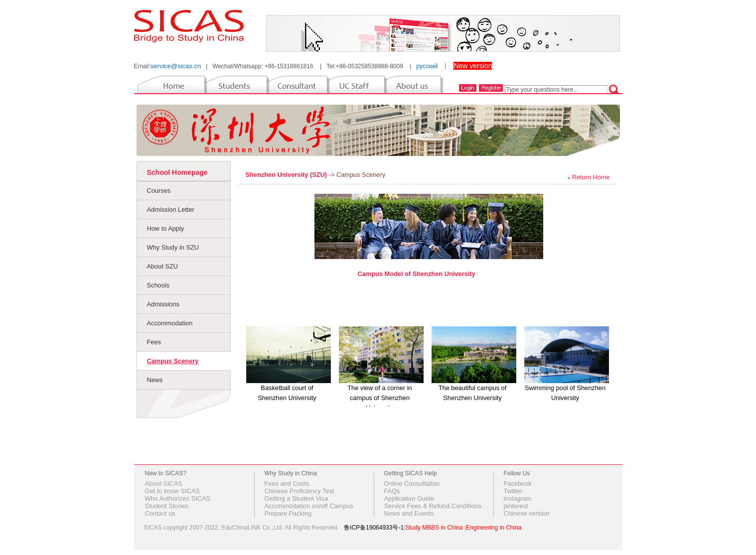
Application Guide (409, 498)
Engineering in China (494, 528)
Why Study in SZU (173, 247)
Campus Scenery (173, 361)
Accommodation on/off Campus (309, 506)
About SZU (163, 266)
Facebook (518, 484)
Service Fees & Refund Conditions (433, 506)
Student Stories (167, 506)
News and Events (409, 513)
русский (427, 66)
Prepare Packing (288, 513)
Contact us (160, 513)
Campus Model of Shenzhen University (416, 274)
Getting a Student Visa (297, 498)
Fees (154, 342)
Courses (159, 191)
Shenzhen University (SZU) (287, 175)
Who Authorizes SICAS (178, 498)
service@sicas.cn (176, 66)
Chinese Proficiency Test (300, 491)
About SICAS (164, 484)
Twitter (513, 491)
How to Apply (166, 228)
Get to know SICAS (172, 491)
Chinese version (527, 513)
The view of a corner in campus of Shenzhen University (379, 398)
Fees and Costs (287, 484)
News (155, 380)
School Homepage (177, 172)
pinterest (516, 506)
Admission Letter (171, 209)
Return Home (591, 177)
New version (473, 66)
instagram (518, 498)
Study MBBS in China (434, 528)
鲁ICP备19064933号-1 (374, 528)
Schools (158, 285)
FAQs (392, 491)
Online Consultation (412, 484)
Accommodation (170, 323)
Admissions (163, 304)
